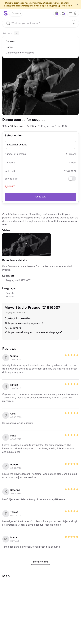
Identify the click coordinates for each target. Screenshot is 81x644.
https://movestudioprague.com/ (24, 323)
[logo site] (6, 13)
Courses (10, 41)
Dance (9, 47)
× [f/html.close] (77, 4)
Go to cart (40, 197)
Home (8, 33)
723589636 (13, 328)
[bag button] (63, 13)
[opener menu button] (73, 13)
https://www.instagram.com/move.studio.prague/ (33, 332)
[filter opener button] (74, 23)
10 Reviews (17, 126)
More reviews (41, 562)
